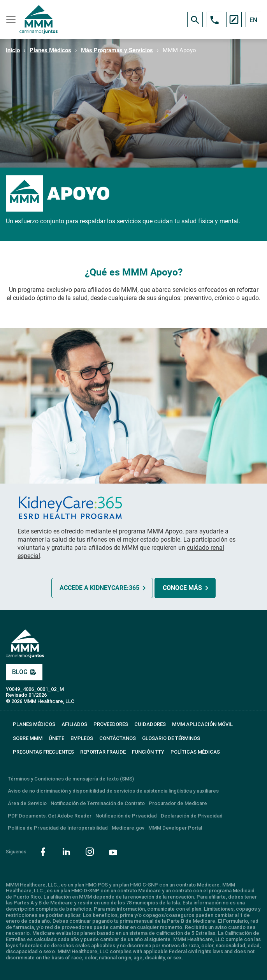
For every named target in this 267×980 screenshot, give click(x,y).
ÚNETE (56, 738)
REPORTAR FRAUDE (103, 752)
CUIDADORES (150, 724)
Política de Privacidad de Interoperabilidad (58, 828)
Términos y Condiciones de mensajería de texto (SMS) (71, 779)
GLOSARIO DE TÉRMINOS (171, 738)
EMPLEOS (82, 738)
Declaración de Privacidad (192, 816)
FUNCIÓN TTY (148, 752)
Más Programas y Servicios (117, 50)
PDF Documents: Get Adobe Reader (50, 816)
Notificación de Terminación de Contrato (98, 803)
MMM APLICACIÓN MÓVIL (202, 724)
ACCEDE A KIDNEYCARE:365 (99, 588)
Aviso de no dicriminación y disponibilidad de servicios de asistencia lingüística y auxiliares (113, 791)
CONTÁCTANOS (118, 738)
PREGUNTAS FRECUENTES (43, 752)
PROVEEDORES (111, 724)
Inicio (13, 50)
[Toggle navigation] (10, 19)
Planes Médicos (50, 50)
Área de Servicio (27, 803)
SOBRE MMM (28, 738)
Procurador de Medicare (178, 803)
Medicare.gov (128, 828)
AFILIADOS (74, 724)
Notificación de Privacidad (126, 816)
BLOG (24, 672)
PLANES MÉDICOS (34, 724)
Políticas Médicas (195, 752)
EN (253, 20)
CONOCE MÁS (182, 588)
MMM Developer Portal (175, 828)
